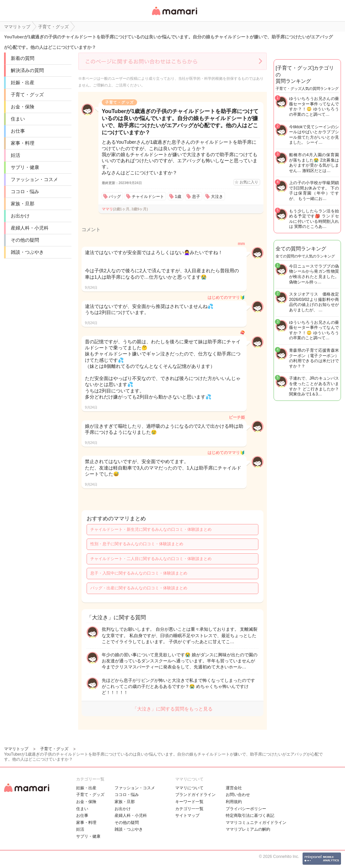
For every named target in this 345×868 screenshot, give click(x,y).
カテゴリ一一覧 (189, 809)
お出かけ (20, 216)
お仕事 (18, 131)
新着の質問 (23, 58)
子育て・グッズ (27, 95)
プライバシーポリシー (246, 809)
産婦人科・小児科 (30, 228)
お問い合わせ (238, 795)
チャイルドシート (148, 197)
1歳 (178, 197)
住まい (18, 119)
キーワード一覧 (189, 802)
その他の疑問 (25, 240)
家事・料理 (23, 143)
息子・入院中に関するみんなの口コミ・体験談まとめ (139, 573)
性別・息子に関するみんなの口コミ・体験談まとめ (137, 544)
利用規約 (234, 802)
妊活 (15, 155)
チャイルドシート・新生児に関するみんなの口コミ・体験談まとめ (151, 529)
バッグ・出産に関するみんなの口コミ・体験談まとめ (139, 588)
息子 (196, 197)
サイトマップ (187, 815)
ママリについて (189, 788)
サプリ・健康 (25, 167)
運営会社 (234, 788)
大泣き (217, 197)
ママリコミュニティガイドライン (256, 823)
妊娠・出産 (23, 82)
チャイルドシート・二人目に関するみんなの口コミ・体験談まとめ (151, 559)
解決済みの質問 (27, 70)
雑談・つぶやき (27, 252)
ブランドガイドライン (195, 795)
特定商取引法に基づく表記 (250, 815)
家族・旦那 (23, 204)
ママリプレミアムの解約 (248, 829)
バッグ (115, 197)
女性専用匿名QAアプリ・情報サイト (174, 16)
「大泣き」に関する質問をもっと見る (172, 709)
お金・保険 (23, 107)
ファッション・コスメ (34, 179)
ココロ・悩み (25, 192)
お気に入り (249, 182)
